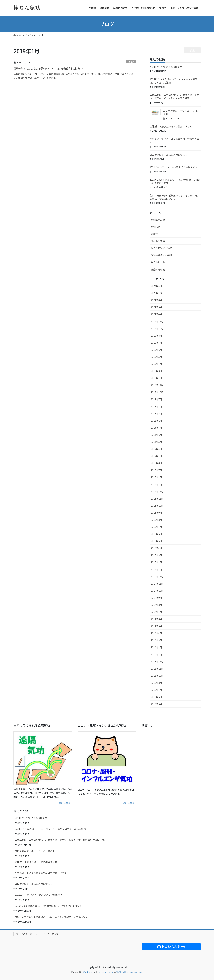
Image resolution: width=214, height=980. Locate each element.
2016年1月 (156, 484)
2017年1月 (156, 456)
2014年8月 (156, 605)
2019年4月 (156, 364)
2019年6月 (156, 350)
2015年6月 (156, 534)
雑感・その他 (158, 269)
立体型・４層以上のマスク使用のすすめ (171, 126)
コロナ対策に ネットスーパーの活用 (181, 112)
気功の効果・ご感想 (161, 255)
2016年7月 (156, 470)
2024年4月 (156, 286)
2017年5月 (156, 442)
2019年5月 (156, 357)
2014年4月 (156, 633)
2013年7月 (156, 690)
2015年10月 (157, 506)
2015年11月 (157, 499)
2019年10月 (157, 328)
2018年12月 (157, 385)
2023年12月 (157, 293)
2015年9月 (156, 513)
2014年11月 (157, 584)
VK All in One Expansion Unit (129, 972)
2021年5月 (156, 307)
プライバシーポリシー (28, 934)
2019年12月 (157, 321)
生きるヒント (158, 262)
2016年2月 (156, 477)
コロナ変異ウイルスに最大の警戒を (169, 155)
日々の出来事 (158, 241)
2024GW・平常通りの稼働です (166, 67)
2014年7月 (156, 612)
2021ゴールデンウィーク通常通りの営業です (173, 167)
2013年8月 (156, 683)
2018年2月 (156, 413)
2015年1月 (156, 569)
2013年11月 (157, 669)
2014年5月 (156, 626)
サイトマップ (52, 934)
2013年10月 (157, 676)
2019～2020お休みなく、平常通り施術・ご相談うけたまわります (175, 181)
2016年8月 (156, 463)
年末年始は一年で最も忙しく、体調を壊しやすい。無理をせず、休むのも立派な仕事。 (174, 97)
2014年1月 (156, 654)
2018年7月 (156, 399)
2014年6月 (156, 619)
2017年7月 (156, 428)
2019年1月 (156, 378)
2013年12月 (157, 661)
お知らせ (156, 227)
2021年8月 (156, 300)
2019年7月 (156, 343)
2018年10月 (157, 392)
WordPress (88, 972)
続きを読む (65, 803)
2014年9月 (156, 598)
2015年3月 (156, 555)
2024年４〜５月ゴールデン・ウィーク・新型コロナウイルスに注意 (175, 81)
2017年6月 (156, 435)
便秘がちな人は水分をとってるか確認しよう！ (49, 69)
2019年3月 (156, 371)
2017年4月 (156, 449)
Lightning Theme (106, 972)
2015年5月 (156, 541)
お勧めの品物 (158, 220)
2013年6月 (156, 697)
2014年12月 (157, 576)
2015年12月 (157, 491)
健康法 (131, 62)
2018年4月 (156, 406)
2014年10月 (157, 591)
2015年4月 (156, 548)
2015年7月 (156, 527)
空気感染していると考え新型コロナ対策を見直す (174, 141)
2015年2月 (156, 562)
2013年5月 (156, 704)
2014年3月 (156, 640)
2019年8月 (156, 336)
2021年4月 (156, 314)
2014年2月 (156, 647)
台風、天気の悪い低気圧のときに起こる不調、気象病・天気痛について (174, 197)
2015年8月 (156, 520)
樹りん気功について (161, 248)
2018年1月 (156, 421)
